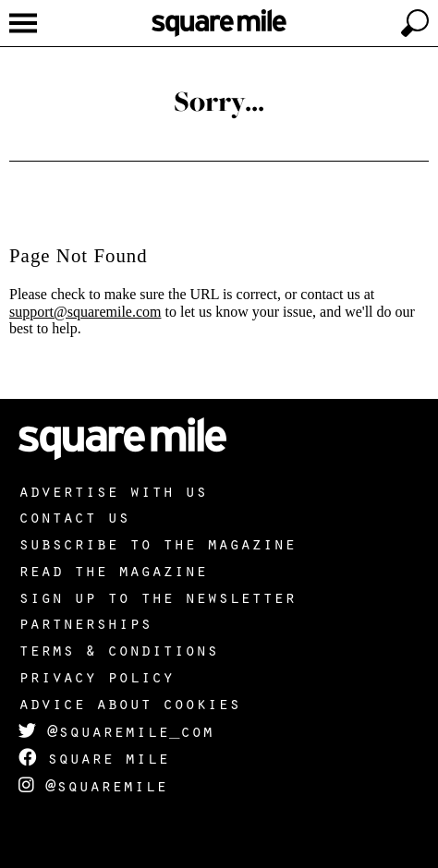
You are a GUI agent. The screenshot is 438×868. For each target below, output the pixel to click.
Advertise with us (113, 490)
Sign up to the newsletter (157, 597)
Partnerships (85, 622)
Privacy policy (96, 676)
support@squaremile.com (85, 312)
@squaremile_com (116, 730)
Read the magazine (113, 570)
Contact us (74, 516)
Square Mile (94, 757)
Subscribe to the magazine (157, 543)
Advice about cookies (129, 703)
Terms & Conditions (118, 649)
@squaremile (93, 785)
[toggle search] (415, 23)
